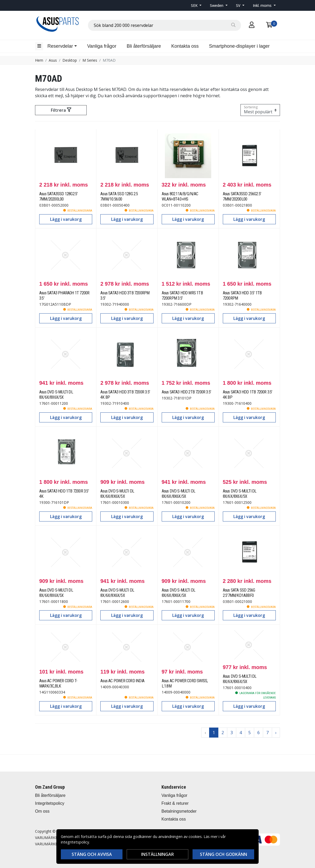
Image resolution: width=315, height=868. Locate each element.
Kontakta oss (185, 46)
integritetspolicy (75, 842)
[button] (196, 5)
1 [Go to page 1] (214, 733)
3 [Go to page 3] (232, 733)
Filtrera (61, 110)
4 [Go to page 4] (241, 733)
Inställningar (157, 854)
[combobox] (164, 25)
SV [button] (239, 5)
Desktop (70, 60)
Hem (39, 60)
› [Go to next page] (276, 733)
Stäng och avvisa (92, 854)
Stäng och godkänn (223, 854)
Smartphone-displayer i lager (239, 46)
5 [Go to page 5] (250, 733)
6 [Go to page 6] (259, 733)
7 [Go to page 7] (267, 733)
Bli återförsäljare (144, 46)
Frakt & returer (175, 803)
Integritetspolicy (50, 803)
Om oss (42, 811)
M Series (90, 60)
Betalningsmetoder (179, 811)
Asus (53, 60)
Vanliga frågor (102, 46)
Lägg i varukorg (66, 219)
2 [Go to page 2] (223, 733)
